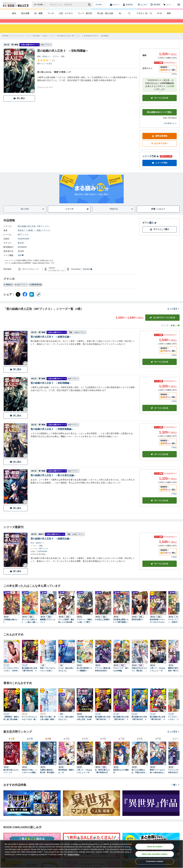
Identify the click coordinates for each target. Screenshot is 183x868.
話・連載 (38, 13)
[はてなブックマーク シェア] (32, 300)
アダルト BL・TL (144, 13)
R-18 (160, 13)
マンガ (51, 13)
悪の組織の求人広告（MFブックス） (34, 231)
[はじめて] (142, 5)
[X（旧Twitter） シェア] (18, 300)
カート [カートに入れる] (160, 367)
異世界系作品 (36, 290)
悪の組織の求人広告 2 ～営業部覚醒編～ (52, 434)
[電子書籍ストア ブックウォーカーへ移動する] (13, 41)
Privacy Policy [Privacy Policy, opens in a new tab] (74, 855)
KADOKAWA (23, 244)
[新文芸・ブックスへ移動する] (49, 41)
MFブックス (23, 240)
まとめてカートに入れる (162, 323)
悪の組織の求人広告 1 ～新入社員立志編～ (53, 480)
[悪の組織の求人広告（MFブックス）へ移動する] (69, 41)
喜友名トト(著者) (25, 236)
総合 (14, 13)
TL (129, 13)
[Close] (178, 854)
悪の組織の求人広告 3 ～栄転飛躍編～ (51, 388)
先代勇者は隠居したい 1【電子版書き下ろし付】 (121, 626)
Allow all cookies (155, 847)
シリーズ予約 (151, 161)
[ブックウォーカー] (15, 5)
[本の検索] (40, 5)
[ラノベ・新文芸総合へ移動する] (34, 41)
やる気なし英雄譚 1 (103, 625)
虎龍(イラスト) (43, 236)
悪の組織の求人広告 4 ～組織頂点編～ (51, 342)
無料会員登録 (160, 141)
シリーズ (77, 214)
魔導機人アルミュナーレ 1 (48, 626)
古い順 (165, 331)
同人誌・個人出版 (105, 13)
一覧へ (175, 790)
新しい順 (175, 331)
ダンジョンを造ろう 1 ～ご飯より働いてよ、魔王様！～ (30, 626)
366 (21, 260)
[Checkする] (33, 96)
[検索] (90, 5)
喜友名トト (47, 62)
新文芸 (21, 248)
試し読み (19, 103)
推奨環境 (87, 274)
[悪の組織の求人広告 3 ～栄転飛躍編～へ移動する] (97, 41)
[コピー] (39, 300)
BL (120, 13)
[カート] (167, 5)
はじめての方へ (160, 149)
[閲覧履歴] (155, 5)
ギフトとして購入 (160, 234)
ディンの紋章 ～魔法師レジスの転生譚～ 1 (66, 626)
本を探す (99, 5)
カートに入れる (160, 103)
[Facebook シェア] (25, 300)
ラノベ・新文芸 (85, 13)
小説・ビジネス (66, 13)
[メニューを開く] (179, 5)
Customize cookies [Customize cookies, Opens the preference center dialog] (155, 861)
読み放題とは (170, 128)
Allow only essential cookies (155, 854)
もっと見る (173, 314)
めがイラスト (21, 290)
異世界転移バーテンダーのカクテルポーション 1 (158, 626)
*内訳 (174, 79)
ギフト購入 (149, 228)
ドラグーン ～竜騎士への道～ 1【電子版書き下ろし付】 (85, 626)
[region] (91, 854)
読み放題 (25, 13)
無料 (169, 13)
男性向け (8, 290)
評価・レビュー (158, 214)
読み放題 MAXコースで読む (160, 117)
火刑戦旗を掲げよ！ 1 (11, 626)
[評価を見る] (46, 67)
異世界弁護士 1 (137, 625)
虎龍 (63, 62)
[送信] (90, 5)
